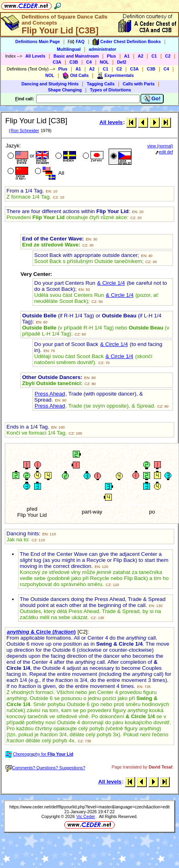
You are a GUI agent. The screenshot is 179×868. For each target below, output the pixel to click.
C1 (154, 56)
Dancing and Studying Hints (50, 84)
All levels (111, 122)
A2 (140, 56)
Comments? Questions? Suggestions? (45, 768)
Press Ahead (50, 394)
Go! (152, 99)
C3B (74, 62)
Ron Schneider (25, 131)
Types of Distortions (111, 90)
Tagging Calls (101, 84)
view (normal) (160, 146)
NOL (104, 62)
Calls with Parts (139, 84)
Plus (112, 56)
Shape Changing (65, 90)
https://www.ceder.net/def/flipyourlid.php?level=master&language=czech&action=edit (89, 807)
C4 (89, 62)
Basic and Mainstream (76, 56)
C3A (57, 62)
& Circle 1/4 (111, 283)
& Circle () (41, 632)
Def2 (122, 62)
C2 (168, 56)
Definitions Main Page (38, 41)
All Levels (35, 56)
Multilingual (69, 49)
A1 (127, 56)
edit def (164, 152)
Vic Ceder (86, 816)
